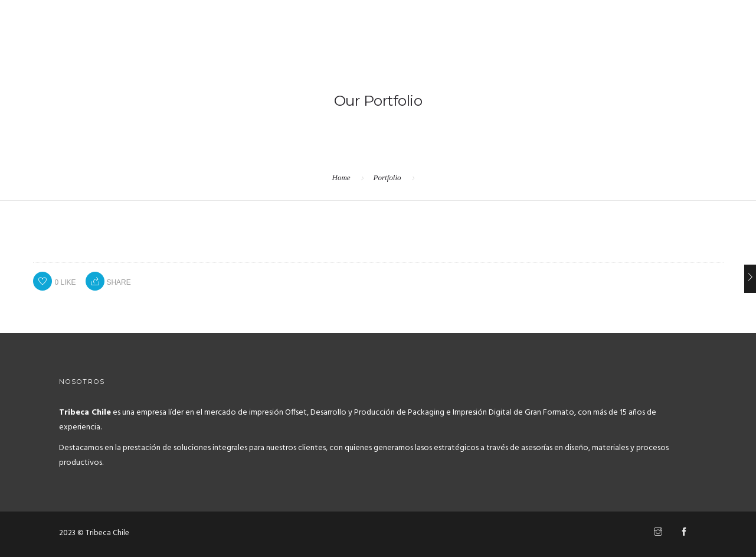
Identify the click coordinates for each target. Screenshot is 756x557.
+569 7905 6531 (58, 13)
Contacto (706, 56)
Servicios (648, 56)
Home (600, 56)
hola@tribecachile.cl (169, 13)
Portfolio (387, 177)
